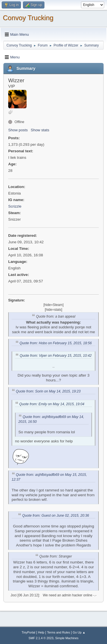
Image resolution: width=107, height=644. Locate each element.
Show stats (40, 130)
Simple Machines (67, 638)
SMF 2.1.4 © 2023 (41, 638)
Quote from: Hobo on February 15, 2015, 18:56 (56, 343)
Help (41, 632)
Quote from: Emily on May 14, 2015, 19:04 (52, 404)
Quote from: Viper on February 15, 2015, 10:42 (55, 356)
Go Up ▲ (79, 632)
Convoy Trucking (28, 18)
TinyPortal (28, 632)
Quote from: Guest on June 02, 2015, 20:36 (55, 516)
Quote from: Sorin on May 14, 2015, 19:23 (48, 391)
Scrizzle (15, 206)
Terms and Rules (58, 632)
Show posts (18, 130)
